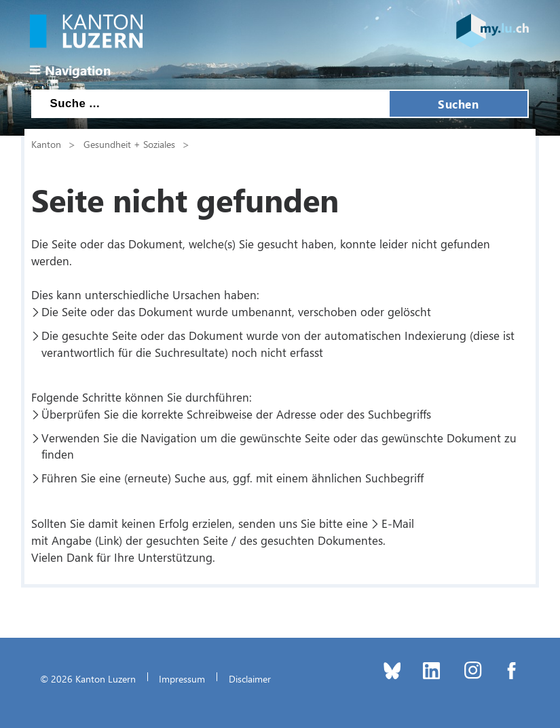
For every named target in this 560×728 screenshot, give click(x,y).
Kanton (46, 144)
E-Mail (398, 523)
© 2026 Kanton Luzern (88, 678)
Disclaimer (250, 678)
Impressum (182, 678)
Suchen (458, 104)
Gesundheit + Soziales (129, 144)
